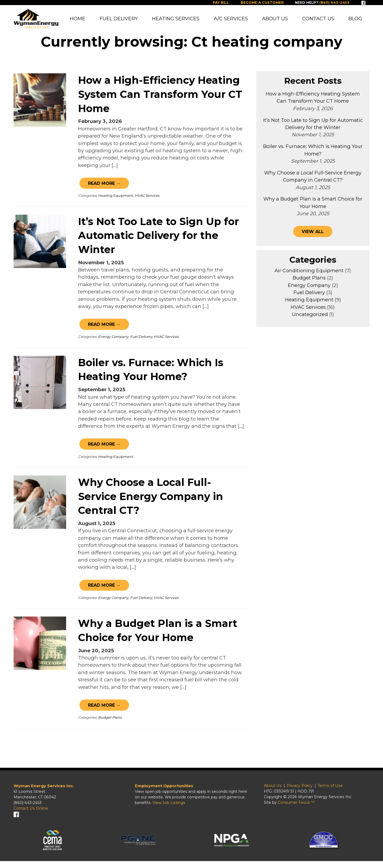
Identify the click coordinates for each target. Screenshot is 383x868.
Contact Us (318, 19)
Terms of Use (332, 791)
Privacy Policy (302, 791)
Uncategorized (310, 320)
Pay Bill (215, 3)
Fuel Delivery (119, 19)
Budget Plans (110, 721)
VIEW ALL (313, 236)
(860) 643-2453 (28, 809)
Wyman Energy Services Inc (327, 803)
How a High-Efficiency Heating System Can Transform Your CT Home (160, 98)
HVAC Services (147, 199)
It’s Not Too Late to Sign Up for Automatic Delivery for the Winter (158, 239)
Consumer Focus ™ (298, 808)
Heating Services (176, 19)
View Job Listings (169, 809)
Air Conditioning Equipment (309, 276)
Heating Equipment (116, 199)
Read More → (105, 187)
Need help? (321, 3)
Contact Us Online (31, 814)
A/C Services (231, 19)
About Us (275, 19)
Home (78, 19)
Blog (355, 19)
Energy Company (113, 340)
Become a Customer (258, 3)
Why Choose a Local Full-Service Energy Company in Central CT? (151, 500)
